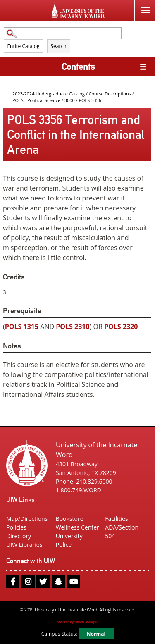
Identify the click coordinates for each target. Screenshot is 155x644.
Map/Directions (27, 519)
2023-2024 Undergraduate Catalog (49, 94)
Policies (16, 527)
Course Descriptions (110, 94)
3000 (70, 100)
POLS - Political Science (36, 100)
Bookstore (70, 519)
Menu (142, 6)
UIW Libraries (24, 545)
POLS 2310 (73, 327)
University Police (69, 540)
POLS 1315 (22, 327)
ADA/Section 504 (122, 532)
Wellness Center (77, 527)
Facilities (116, 519)
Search (59, 46)
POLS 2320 (121, 327)
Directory (19, 536)
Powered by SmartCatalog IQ (77, 622)
